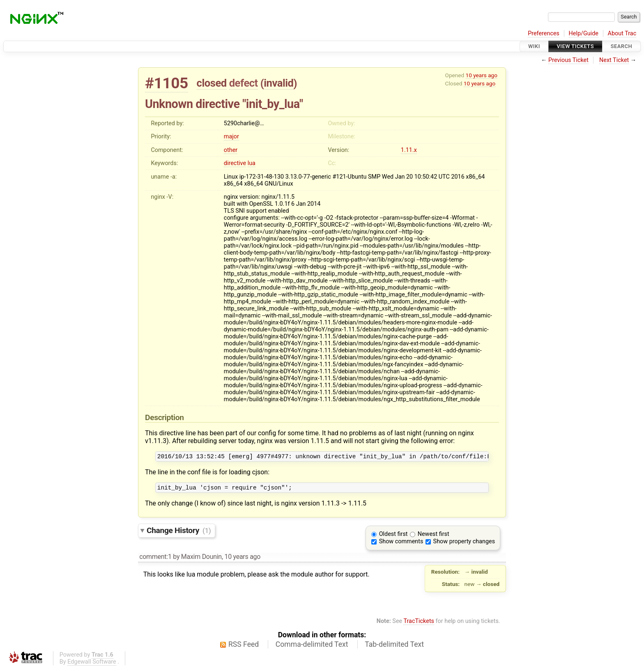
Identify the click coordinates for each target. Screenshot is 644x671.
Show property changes (464, 544)
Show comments (401, 544)
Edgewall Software (92, 664)
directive (235, 163)
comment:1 (155, 559)
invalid (278, 83)
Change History (179, 533)
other (231, 150)
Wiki (534, 46)
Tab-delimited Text (394, 647)
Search (621, 46)
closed (212, 83)
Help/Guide (584, 33)
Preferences (544, 33)
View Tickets (575, 46)
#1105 (167, 83)
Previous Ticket (568, 60)
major (231, 137)
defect (244, 83)
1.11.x (409, 150)
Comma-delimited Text (312, 647)
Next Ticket (614, 60)
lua (252, 163)
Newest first (434, 537)
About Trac (622, 33)
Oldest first (393, 537)
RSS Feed (244, 647)
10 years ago (482, 75)
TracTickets (419, 624)
